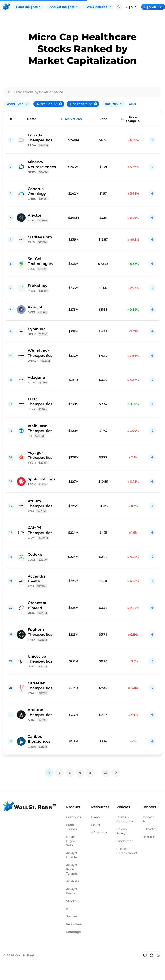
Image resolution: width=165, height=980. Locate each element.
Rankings (73, 932)
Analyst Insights (64, 7)
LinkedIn (148, 837)
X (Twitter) (150, 829)
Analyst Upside (72, 855)
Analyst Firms (72, 891)
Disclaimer (125, 841)
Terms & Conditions (125, 819)
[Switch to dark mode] (158, 955)
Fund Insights (29, 7)
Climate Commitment (125, 851)
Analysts (73, 881)
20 (106, 773)
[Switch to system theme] (145, 955)
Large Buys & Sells (71, 841)
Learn (96, 825)
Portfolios (73, 817)
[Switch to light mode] (152, 955)
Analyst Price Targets (72, 869)
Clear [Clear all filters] (133, 104)
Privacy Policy (122, 831)
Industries (74, 924)
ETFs (70, 909)
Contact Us (148, 819)
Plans (95, 817)
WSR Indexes (99, 7)
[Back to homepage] (6, 7)
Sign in (131, 7)
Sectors (72, 916)
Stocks (71, 901)
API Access (99, 832)
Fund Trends (71, 827)
